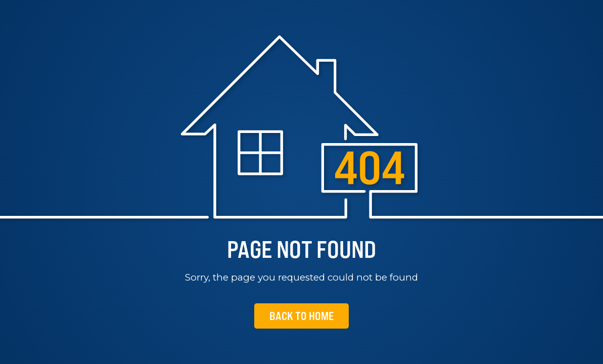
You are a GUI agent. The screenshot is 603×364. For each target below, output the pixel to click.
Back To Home (301, 316)
